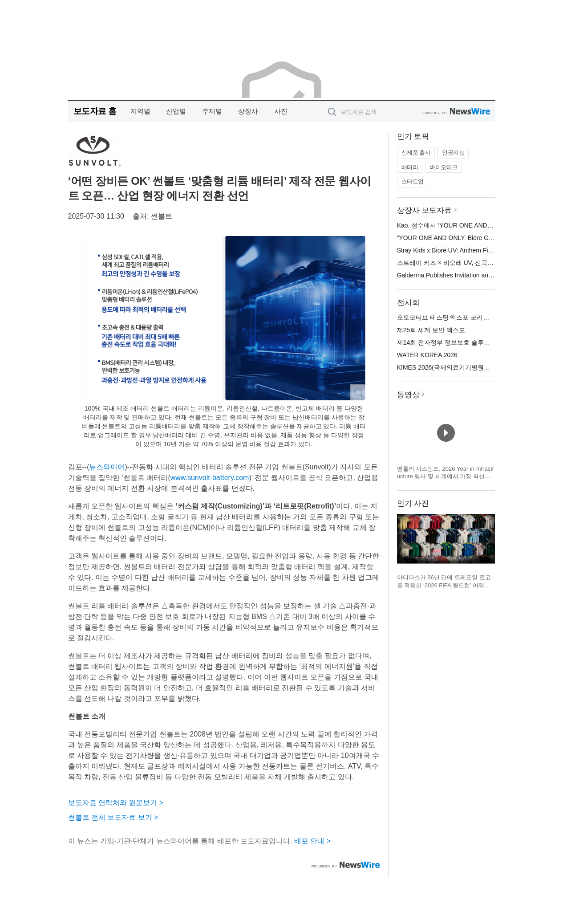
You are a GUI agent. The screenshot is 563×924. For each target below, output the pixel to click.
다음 (488, 541)
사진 (281, 111)
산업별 (176, 111)
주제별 (212, 111)
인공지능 (453, 153)
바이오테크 (444, 167)
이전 (404, 541)
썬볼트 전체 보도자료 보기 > (113, 817)
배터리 (410, 167)
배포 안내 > (312, 841)
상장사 (248, 111)
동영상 (408, 395)
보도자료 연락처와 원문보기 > (116, 803)
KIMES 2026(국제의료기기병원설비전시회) (457, 367)
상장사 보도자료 (425, 210)
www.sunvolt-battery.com (210, 478)
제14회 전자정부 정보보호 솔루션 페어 (451, 342)
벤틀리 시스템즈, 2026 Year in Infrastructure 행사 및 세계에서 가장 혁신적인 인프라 (446, 476)
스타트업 (413, 181)
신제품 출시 (416, 153)
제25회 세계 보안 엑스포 (431, 330)
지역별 (140, 111)
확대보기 (358, 392)
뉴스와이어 (107, 467)
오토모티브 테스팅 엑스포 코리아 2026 (451, 317)
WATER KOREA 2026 (427, 355)
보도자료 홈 (95, 111)
